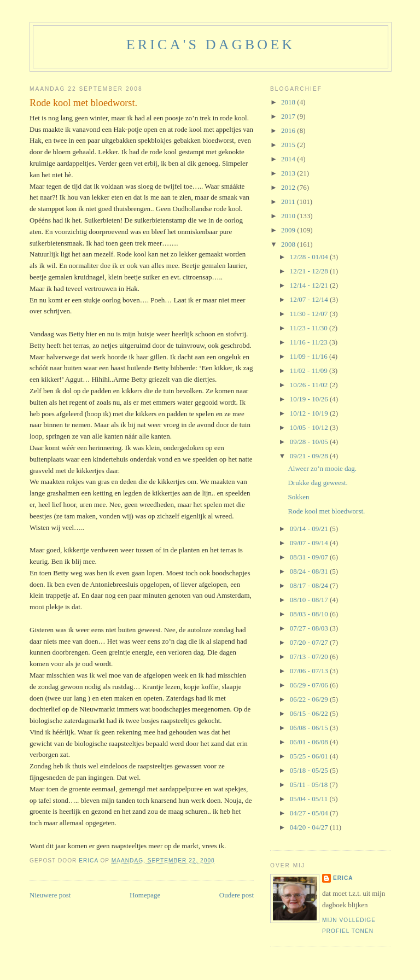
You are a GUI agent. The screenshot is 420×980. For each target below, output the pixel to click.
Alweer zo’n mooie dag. (322, 468)
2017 (289, 116)
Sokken (298, 497)
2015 (289, 145)
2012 (289, 187)
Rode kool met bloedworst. (326, 511)
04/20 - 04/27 (310, 827)
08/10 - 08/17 (310, 600)
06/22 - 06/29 (310, 699)
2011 (289, 202)
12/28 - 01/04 (310, 257)
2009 (289, 230)
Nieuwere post (50, 895)
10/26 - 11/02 (310, 385)
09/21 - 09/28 (310, 456)
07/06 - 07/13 (310, 671)
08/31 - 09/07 (310, 557)
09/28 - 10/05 (310, 442)
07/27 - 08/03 (310, 628)
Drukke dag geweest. (317, 483)
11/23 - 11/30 (310, 328)
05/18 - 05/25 (310, 770)
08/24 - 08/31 (310, 571)
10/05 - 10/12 (310, 427)
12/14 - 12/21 (310, 285)
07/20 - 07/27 (310, 642)
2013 (289, 173)
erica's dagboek (211, 45)
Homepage (145, 895)
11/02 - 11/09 (310, 371)
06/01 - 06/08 (310, 742)
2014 (289, 159)
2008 (289, 244)
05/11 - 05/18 (310, 784)
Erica (343, 878)
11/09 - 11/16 (310, 356)
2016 (289, 130)
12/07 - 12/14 (310, 299)
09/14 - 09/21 (310, 529)
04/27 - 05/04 (310, 813)
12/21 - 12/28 (310, 271)
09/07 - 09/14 (310, 543)
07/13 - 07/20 (310, 657)
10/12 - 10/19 (310, 413)
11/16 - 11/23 (310, 342)
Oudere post (237, 895)
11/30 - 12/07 (310, 314)
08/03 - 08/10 (310, 614)
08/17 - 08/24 (310, 585)
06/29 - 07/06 (310, 685)
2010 (289, 216)
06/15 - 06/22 (310, 713)
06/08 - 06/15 (310, 728)
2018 (289, 102)
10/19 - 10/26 (310, 399)
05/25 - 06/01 (310, 756)
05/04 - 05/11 (310, 799)
